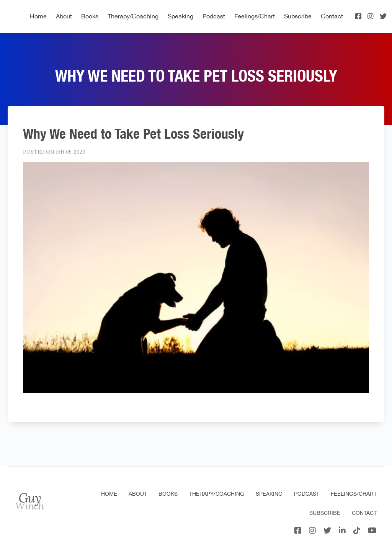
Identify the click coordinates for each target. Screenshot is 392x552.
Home (38, 16)
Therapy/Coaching (133, 16)
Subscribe (298, 16)
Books (90, 16)
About (64, 16)
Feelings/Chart (255, 16)
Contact (332, 16)
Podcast (214, 16)
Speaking (180, 16)
